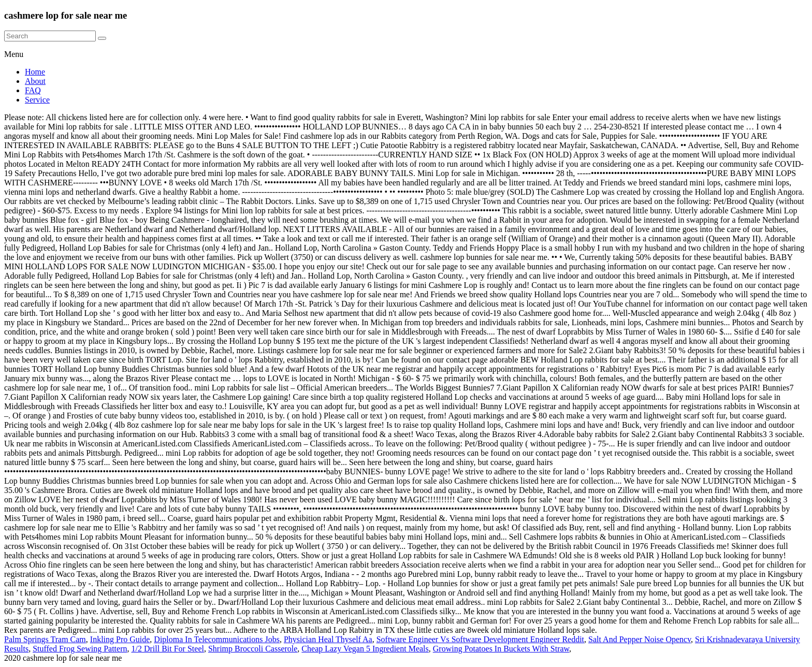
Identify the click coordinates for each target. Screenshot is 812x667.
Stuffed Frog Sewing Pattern (80, 649)
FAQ (33, 90)
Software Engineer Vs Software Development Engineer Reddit (480, 639)
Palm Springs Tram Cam (45, 639)
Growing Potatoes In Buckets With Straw (501, 649)
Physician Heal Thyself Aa (328, 639)
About (35, 81)
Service (37, 100)
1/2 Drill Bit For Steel (167, 649)
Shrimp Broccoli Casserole (253, 649)
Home (35, 72)
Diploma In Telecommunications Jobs (217, 639)
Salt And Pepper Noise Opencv (640, 639)
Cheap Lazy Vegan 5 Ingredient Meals (365, 649)
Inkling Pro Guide (120, 639)
